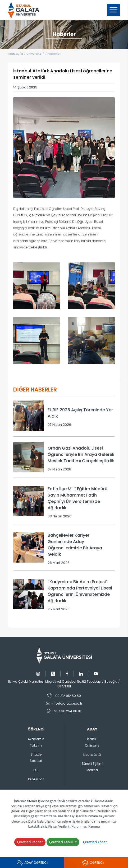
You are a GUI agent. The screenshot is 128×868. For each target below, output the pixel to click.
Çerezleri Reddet (30, 842)
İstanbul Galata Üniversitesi (25, 10)
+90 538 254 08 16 (67, 711)
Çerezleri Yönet (95, 842)
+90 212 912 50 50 (67, 696)
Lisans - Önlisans (92, 742)
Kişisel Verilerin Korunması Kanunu (74, 826)
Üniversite (34, 54)
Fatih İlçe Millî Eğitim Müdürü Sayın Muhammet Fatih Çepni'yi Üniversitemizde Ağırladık (77, 498)
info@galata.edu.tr (67, 703)
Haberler (54, 54)
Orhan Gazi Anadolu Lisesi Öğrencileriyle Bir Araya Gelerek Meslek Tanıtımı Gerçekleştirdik (81, 454)
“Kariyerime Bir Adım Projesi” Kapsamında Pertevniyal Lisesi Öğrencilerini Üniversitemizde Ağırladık (80, 591)
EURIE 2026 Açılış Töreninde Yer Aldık (80, 413)
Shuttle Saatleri (36, 758)
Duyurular (36, 779)
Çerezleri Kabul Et (63, 842)
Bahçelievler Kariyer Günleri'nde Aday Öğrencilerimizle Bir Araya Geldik (75, 545)
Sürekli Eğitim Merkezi (92, 767)
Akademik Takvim (36, 742)
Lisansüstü (92, 755)
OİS (36, 770)
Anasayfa (15, 54)
